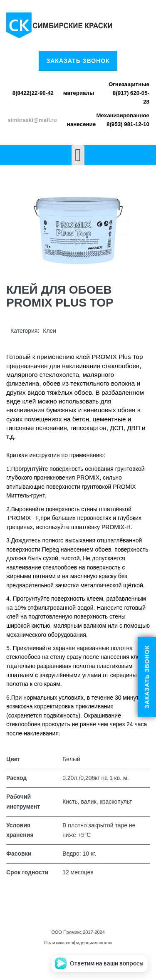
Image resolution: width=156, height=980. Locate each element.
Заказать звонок (78, 61)
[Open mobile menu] (78, 155)
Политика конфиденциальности (78, 943)
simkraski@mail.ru (32, 120)
